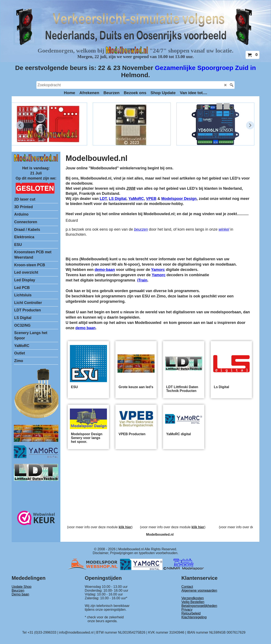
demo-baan (105, 270)
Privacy (187, 610)
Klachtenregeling (194, 617)
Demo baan (20, 594)
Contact (187, 587)
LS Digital (118, 199)
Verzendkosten (193, 598)
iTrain (142, 280)
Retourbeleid (191, 613)
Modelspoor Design (179, 199)
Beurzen (18, 590)
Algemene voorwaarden (199, 590)
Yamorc (158, 270)
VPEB (151, 199)
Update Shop (21, 587)
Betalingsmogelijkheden (199, 606)
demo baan (85, 328)
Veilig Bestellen (193, 602)
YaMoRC (136, 199)
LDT (103, 199)
